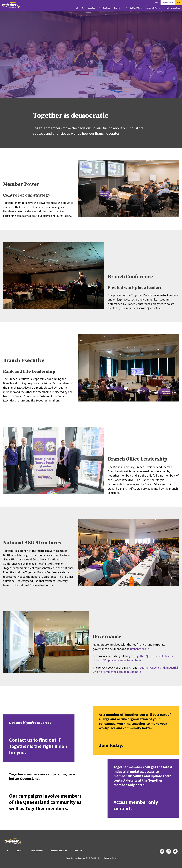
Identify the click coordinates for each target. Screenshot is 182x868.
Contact (155, 3)
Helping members (173, 8)
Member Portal (168, 3)
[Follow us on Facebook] (162, 851)
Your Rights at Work (134, 8)
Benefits (118, 8)
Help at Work (37, 851)
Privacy (78, 851)
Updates (91, 8)
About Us (80, 8)
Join (178, 3)
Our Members (105, 8)
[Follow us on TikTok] (175, 851)
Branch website (140, 649)
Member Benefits (59, 851)
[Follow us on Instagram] (169, 851)
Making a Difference (154, 8)
